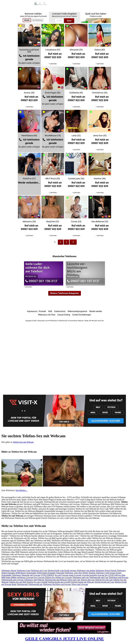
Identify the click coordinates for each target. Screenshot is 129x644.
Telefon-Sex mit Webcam (23, 442)
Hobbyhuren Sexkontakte (26, 573)
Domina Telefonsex (97, 573)
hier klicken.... (22, 490)
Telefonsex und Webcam (34, 580)
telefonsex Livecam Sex (27, 577)
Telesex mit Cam (88, 580)
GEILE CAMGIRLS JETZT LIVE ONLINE (65, 639)
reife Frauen (110, 573)
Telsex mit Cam (74, 580)
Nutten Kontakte (8, 573)
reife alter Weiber (81, 573)
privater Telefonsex (78, 571)
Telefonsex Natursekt (21, 575)
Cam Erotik (65, 571)
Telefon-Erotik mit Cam (104, 582)
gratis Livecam (75, 575)
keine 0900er (11, 577)
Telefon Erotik (54, 571)
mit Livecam (35, 575)
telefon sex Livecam (64, 577)
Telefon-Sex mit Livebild (37, 582)
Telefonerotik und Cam (99, 577)
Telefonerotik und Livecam (13, 580)
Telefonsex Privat (103, 571)
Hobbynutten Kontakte (46, 573)
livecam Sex (103, 575)
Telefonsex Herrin (9, 571)
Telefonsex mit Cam (39, 571)
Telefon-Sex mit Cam (104, 580)
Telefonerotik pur (35, 584)
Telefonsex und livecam (119, 577)
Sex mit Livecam (61, 575)
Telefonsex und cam (81, 577)
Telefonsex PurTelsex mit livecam (57, 584)
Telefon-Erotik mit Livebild (59, 582)
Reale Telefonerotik (20, 584)
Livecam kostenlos (89, 575)
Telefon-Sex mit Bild (18, 582)
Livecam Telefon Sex (46, 577)
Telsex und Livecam (80, 584)
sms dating (91, 571)
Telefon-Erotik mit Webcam (82, 582)
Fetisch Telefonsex (118, 571)
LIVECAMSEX (47, 575)
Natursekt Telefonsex (65, 573)
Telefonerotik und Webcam (56, 580)
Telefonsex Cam (23, 571)
